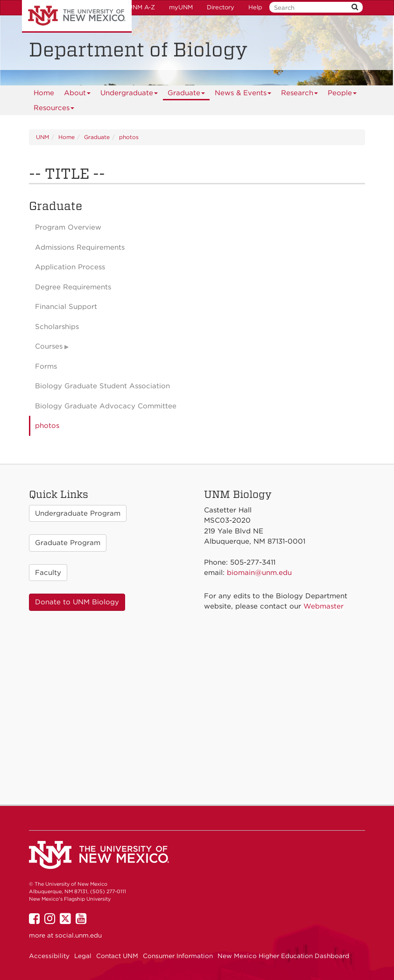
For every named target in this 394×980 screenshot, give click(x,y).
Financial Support (66, 307)
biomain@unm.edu (259, 573)
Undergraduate (129, 94)
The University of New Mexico (77, 16)
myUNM (181, 7)
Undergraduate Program (78, 513)
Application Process (70, 267)
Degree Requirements (73, 287)
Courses (49, 346)
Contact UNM (117, 956)
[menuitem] (44, 93)
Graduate (186, 94)
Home (44, 93)
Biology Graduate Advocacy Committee (106, 406)
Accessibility (49, 956)
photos (129, 137)
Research (300, 94)
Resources (54, 109)
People (342, 94)
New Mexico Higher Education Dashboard (283, 956)
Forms (46, 366)
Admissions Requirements (80, 247)
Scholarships (57, 327)
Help (255, 7)
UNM (42, 137)
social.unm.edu (78, 935)
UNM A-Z (141, 7)
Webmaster (324, 606)
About (77, 94)
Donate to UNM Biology (77, 602)
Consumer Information (178, 956)
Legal (83, 956)
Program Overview (68, 227)
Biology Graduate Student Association (102, 386)
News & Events (243, 94)
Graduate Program (68, 543)
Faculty (48, 573)
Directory (221, 7)
